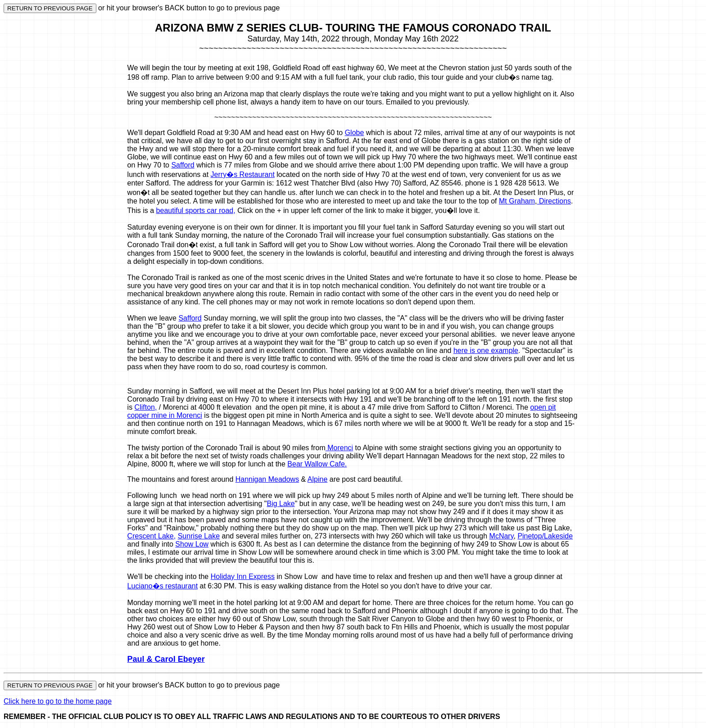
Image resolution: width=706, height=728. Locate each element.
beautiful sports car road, (196, 210)
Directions (554, 201)
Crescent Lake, (152, 536)
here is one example (486, 350)
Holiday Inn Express (243, 577)
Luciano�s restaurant (163, 586)
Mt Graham (517, 201)
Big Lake (281, 504)
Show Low (192, 544)
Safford (183, 165)
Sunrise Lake (199, 536)
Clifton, (146, 407)
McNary (502, 536)
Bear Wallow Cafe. (317, 464)
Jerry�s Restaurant (243, 174)
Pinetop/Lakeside (545, 536)
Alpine (317, 479)
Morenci (339, 448)
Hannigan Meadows (267, 479)
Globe (355, 133)
